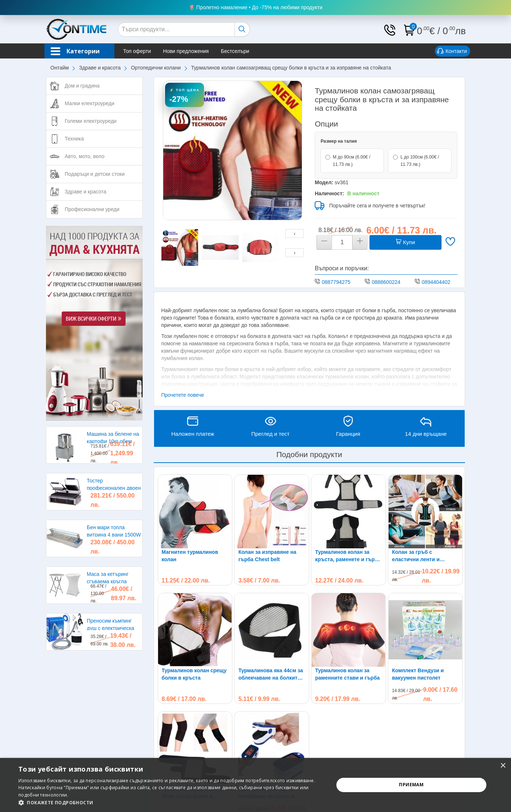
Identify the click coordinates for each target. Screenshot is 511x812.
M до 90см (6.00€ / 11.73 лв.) (348, 161)
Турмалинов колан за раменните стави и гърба (347, 674)
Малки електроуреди (90, 103)
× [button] (503, 766)
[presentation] (294, 234)
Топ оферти (137, 51)
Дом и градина (82, 86)
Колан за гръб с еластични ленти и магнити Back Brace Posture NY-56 (417, 556)
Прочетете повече (183, 395)
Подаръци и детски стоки (95, 174)
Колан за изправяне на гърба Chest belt (267, 556)
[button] (171, 803)
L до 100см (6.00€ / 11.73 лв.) (416, 161)
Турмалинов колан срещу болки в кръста (194, 674)
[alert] (255, 785)
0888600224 (386, 282)
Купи (405, 242)
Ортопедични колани (156, 68)
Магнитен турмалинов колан (190, 556)
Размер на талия (339, 141)
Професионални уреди (92, 209)
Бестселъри (235, 51)
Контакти (452, 51)
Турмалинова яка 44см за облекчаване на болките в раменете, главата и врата (271, 674)
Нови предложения (186, 51)
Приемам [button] (411, 785)
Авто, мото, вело (85, 156)
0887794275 (336, 282)
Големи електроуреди (91, 121)
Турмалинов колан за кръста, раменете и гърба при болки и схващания (348, 556)
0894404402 (436, 282)
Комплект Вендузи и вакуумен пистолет (418, 674)
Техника (74, 139)
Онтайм (60, 68)
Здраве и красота (100, 68)
